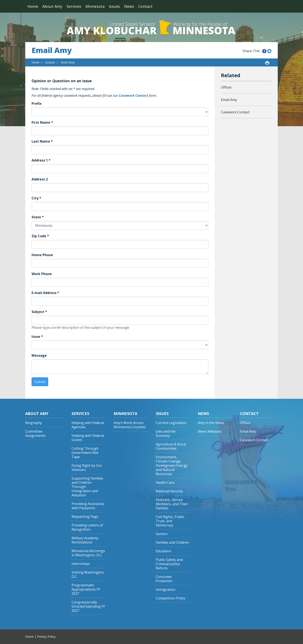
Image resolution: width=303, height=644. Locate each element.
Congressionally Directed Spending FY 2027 (88, 606)
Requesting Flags (85, 517)
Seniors (162, 534)
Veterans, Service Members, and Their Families (172, 504)
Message (39, 355)
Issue (37, 337)
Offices (226, 87)
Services (74, 6)
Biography (34, 423)
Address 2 (40, 179)
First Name (42, 122)
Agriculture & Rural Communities (171, 446)
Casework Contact (133, 95)
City (36, 198)
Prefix (37, 103)
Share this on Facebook (264, 51)
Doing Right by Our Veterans (87, 468)
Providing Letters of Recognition (87, 527)
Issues (114, 6)
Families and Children (172, 543)
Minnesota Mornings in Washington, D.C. (88, 553)
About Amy (52, 6)
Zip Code (40, 236)
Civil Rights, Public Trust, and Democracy (170, 521)
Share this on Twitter (269, 51)
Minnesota (95, 6)
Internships (81, 564)
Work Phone (42, 274)
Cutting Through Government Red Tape (85, 453)
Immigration (165, 590)
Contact (145, 6)
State (38, 217)
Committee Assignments (35, 434)
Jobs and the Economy (166, 434)
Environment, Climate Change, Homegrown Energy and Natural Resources (172, 466)
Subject (39, 312)
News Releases (210, 431)
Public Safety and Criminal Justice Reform (169, 564)
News (129, 6)
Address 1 (41, 160)
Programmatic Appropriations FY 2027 (86, 589)
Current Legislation (171, 423)
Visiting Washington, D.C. (88, 574)
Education (163, 551)
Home (33, 6)
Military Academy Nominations (85, 540)
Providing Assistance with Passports (88, 506)
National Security (169, 491)
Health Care (165, 483)
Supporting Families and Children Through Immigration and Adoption (87, 487)
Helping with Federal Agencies (88, 425)
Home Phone (42, 255)
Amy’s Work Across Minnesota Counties (130, 425)
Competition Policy (170, 598)
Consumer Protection (164, 579)
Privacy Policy (46, 637)
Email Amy (52, 50)
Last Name (42, 141)
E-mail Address (45, 293)
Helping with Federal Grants (88, 438)
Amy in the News (211, 423)
